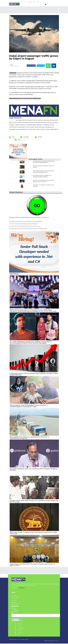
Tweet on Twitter (41, 68)
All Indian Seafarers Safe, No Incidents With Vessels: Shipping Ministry (34, 471)
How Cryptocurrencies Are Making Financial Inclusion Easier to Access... (25, 229)
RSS (17, 635)
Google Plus (19, 628)
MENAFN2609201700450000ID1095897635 (25, 101)
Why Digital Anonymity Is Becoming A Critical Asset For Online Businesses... (26, 224)
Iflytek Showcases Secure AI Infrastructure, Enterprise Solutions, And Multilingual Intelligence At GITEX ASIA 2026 (33, 313)
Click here (21, 588)
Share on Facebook (31, 68)
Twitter (18, 626)
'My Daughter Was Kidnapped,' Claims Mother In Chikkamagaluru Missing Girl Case (29, 408)
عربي (30, 2)
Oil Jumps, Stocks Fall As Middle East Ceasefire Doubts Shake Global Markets (34, 376)
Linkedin (18, 633)
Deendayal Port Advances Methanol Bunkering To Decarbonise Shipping (29, 439)
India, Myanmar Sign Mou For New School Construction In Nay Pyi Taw (34, 565)
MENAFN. (19, 640)
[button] (34, 2)
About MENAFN (15, 605)
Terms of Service (16, 597)
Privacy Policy (15, 599)
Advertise (14, 603)
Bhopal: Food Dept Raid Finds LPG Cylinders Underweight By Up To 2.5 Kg (34, 502)
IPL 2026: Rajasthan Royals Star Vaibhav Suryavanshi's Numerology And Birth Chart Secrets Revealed (31, 345)
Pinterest (19, 631)
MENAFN (13, 75)
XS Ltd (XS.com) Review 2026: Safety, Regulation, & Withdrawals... (24, 226)
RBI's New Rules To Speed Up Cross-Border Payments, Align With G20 (33, 534)
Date (12, 68)
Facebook (19, 624)
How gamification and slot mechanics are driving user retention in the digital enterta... (28, 231)
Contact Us (14, 601)
